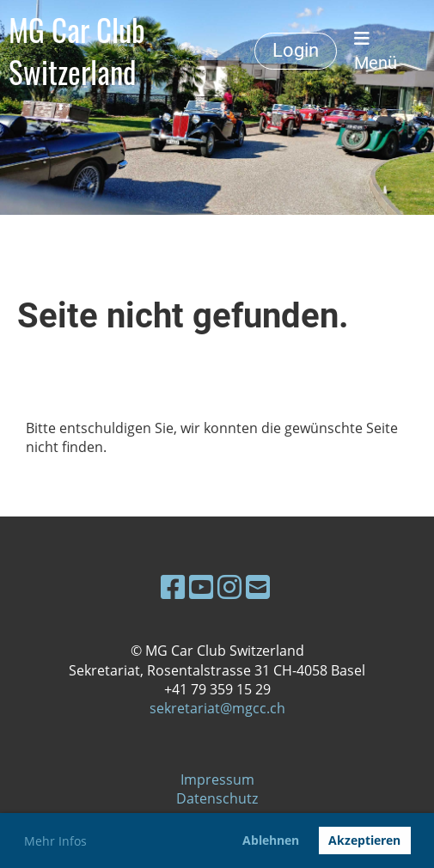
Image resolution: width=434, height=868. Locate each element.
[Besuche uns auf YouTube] (201, 587)
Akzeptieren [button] (364, 840)
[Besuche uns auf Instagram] (229, 587)
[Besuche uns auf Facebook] (173, 587)
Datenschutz (217, 798)
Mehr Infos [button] (55, 841)
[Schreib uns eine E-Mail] (258, 587)
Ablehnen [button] (271, 840)
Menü (376, 52)
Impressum (217, 779)
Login (296, 50)
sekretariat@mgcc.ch (217, 708)
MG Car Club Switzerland (77, 51)
